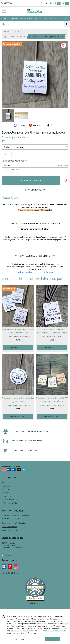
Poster (51, 125)
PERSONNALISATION (10, 500)
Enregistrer (36, 125)
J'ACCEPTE (53, 639)
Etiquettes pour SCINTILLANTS (14, 37)
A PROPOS (6, 493)
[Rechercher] (67, 24)
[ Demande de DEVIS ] (10, 503)
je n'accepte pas (18, 639)
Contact (44, 3)
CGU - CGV (6, 496)
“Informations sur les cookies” (22, 631)
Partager (19, 125)
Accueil (7, 31)
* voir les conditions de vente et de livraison (35, 272)
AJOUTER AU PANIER (31, 180)
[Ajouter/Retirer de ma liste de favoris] (65, 180)
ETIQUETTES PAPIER (33, 31)
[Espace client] (50, 3)
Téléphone (7, 555)
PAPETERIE (17, 31)
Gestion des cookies (9, 527)
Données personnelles (10, 530)
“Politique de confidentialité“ (56, 631)
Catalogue (6, 486)
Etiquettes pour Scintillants (15, 137)
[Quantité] (7, 154)
